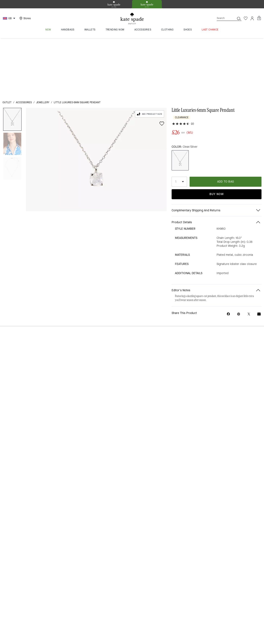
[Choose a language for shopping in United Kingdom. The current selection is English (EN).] (10, 18)
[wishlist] (162, 65)
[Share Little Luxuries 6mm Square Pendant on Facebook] (228, 260)
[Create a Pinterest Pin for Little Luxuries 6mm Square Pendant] (239, 260)
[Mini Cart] (259, 18)
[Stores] (25, 18)
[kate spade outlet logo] (132, 19)
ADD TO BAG (226, 127)
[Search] (223, 18)
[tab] (114, 4)
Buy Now (217, 140)
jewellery (43, 44)
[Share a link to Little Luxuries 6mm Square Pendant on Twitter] (249, 260)
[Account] (252, 18)
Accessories (24, 44)
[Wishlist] (246, 18)
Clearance (182, 59)
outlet (7, 44)
